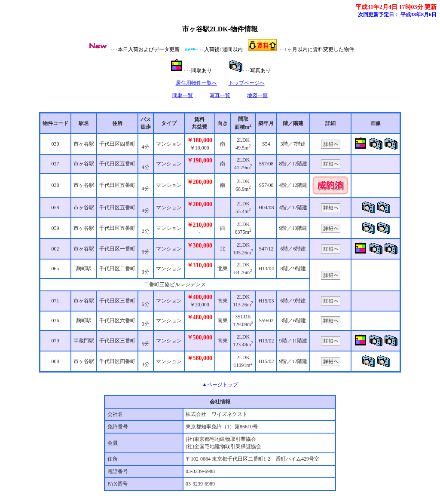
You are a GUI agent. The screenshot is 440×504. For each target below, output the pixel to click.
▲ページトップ (220, 385)
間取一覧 (183, 95)
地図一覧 (257, 95)
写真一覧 (220, 95)
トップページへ (247, 83)
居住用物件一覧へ (196, 83)
